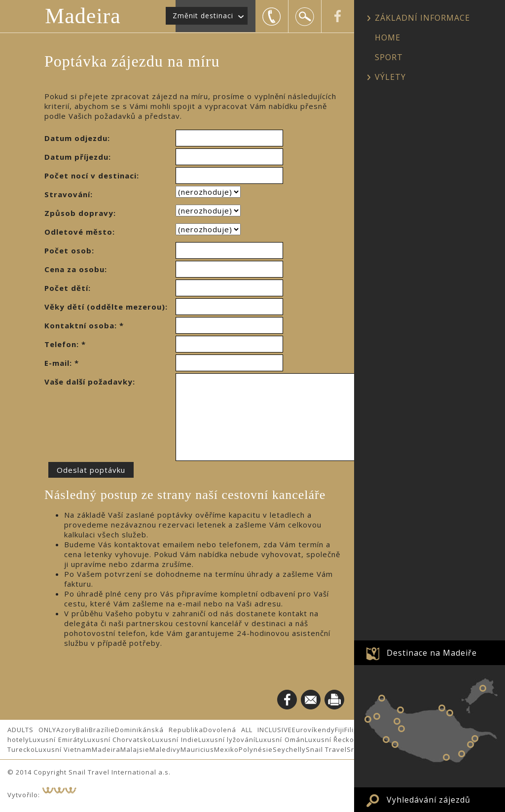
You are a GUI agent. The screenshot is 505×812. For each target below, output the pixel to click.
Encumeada (397, 721)
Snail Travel (326, 749)
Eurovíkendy (313, 730)
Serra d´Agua (401, 729)
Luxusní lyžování (227, 740)
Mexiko (226, 749)
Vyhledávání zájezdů (429, 800)
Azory (66, 730)
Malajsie (135, 749)
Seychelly (289, 749)
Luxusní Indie (175, 740)
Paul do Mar (368, 719)
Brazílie (102, 730)
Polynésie (256, 749)
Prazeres (377, 716)
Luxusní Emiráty (56, 740)
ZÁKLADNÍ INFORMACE (422, 18)
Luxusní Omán (280, 740)
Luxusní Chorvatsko (118, 740)
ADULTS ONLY (32, 730)
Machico (475, 739)
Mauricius (197, 749)
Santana (450, 713)
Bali (82, 730)
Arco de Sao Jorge (442, 708)
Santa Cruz (470, 744)
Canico (462, 754)
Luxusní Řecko (330, 740)
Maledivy (165, 749)
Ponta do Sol (395, 744)
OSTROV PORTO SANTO (483, 688)
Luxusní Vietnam (63, 749)
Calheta (386, 740)
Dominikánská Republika (159, 730)
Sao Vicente (400, 710)
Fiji (340, 730)
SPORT (389, 57)
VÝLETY (390, 77)
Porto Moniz (382, 698)
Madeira (83, 16)
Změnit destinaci (203, 16)
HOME (388, 37)
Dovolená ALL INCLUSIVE (248, 730)
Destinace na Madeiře (432, 653)
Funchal (446, 757)
